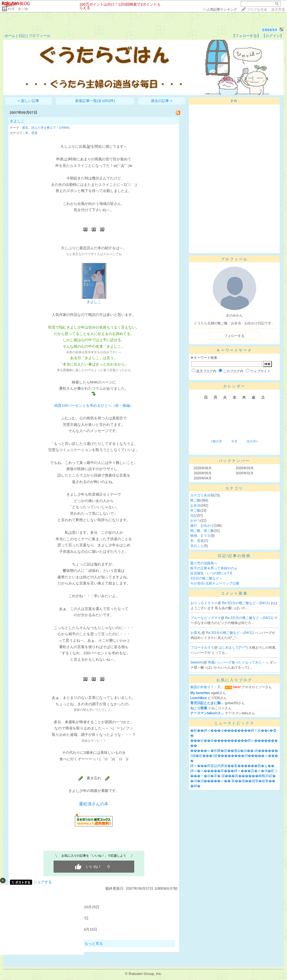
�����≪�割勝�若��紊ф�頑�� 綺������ (234, 751)
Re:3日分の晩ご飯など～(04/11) (247, 603)
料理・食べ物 (18, 9)
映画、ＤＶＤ (200, 536)
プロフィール (40, 36)
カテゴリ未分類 (202, 495)
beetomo (197, 662)
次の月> (252, 441)
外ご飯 (195, 510)
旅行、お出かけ (202, 526)
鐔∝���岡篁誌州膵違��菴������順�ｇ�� (232, 766)
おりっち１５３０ (204, 603)
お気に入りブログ (234, 680)
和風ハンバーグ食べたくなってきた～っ (239, 662)
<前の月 (216, 441)
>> (220, 10)
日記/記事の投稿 (234, 556)
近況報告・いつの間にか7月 (211, 573)
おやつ (195, 521)
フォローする (234, 336)
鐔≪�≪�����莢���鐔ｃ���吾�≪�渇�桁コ (234, 771)
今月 (234, 441)
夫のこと (197, 546)
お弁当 (195, 505)
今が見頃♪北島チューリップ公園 (215, 583)
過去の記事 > (162, 101)
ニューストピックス (234, 723)
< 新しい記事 (29, 101)
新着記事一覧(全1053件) (95, 101)
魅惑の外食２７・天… (207, 687)
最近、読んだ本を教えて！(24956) (46, 128)
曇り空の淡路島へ (204, 563)
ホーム (10, 36)
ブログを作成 (257, 10)
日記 (22, 36)
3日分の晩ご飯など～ (206, 578)
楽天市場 (278, 10)
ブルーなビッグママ (206, 618)
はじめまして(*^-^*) (234, 648)
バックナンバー (234, 461)
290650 (270, 30)
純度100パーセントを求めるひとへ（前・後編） (94, 405)
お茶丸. (196, 633)
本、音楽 (31, 133)
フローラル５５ (202, 648)
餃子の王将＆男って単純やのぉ (214, 568)
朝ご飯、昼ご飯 (202, 531)
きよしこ (17, 121)
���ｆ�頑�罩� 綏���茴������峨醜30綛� (233, 776)
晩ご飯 (195, 500)
